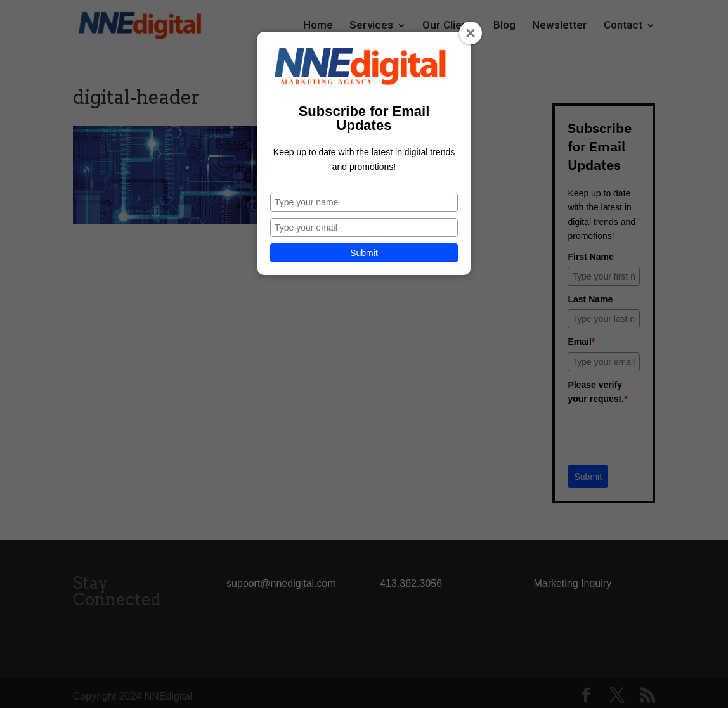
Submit (364, 253)
